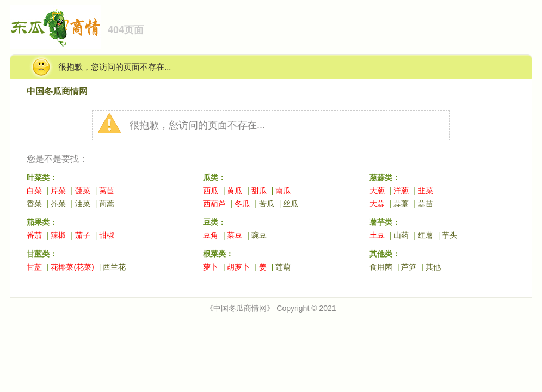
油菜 (83, 204)
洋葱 (401, 191)
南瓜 (283, 191)
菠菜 (83, 191)
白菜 (34, 191)
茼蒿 (107, 204)
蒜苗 (426, 204)
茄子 (83, 235)
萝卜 (211, 267)
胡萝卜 (238, 267)
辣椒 (58, 235)
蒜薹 (401, 204)
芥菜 (58, 204)
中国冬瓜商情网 (57, 91)
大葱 (377, 191)
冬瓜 (242, 204)
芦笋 (409, 267)
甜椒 (107, 235)
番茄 (34, 235)
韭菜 (426, 191)
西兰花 (114, 267)
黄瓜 (235, 191)
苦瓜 (267, 204)
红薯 (426, 235)
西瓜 (211, 191)
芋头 (449, 235)
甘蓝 (34, 267)
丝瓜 (291, 204)
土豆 (377, 235)
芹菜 (58, 191)
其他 (433, 267)
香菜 (34, 204)
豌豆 (259, 235)
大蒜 (377, 204)
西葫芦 (214, 204)
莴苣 (107, 191)
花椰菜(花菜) (72, 267)
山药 (401, 235)
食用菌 (381, 267)
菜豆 (235, 235)
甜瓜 (259, 191)
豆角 (211, 235)
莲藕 (283, 267)
